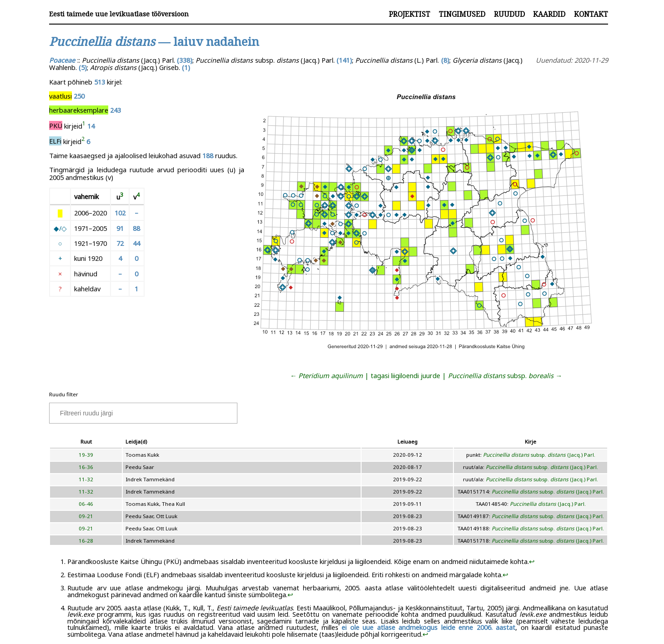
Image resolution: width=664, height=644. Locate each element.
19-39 (86, 455)
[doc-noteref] (84, 125)
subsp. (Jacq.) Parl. (539, 455)
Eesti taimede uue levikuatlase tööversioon (119, 14)
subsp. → (505, 375)
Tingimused (462, 14)
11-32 (86, 479)
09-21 (86, 516)
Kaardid (549, 14)
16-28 (86, 541)
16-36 (86, 467)
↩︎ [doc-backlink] (532, 561)
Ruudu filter (64, 394)
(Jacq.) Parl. (548, 504)
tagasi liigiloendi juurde (405, 375)
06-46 (86, 504)
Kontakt (591, 14)
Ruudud (509, 14)
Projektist (410, 14)
